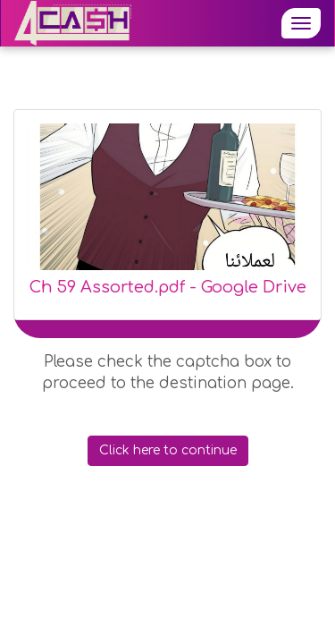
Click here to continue (168, 450)
